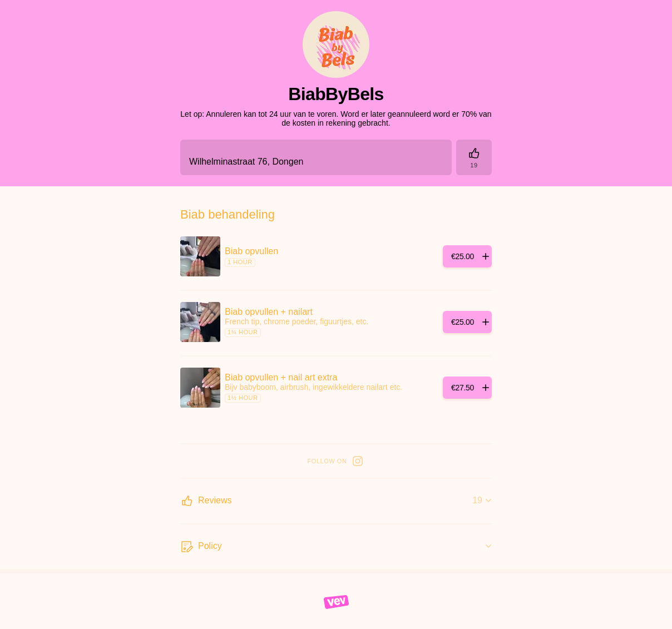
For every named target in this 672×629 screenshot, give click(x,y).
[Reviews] (474, 157)
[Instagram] (358, 461)
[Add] (467, 256)
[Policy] (336, 547)
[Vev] (336, 601)
